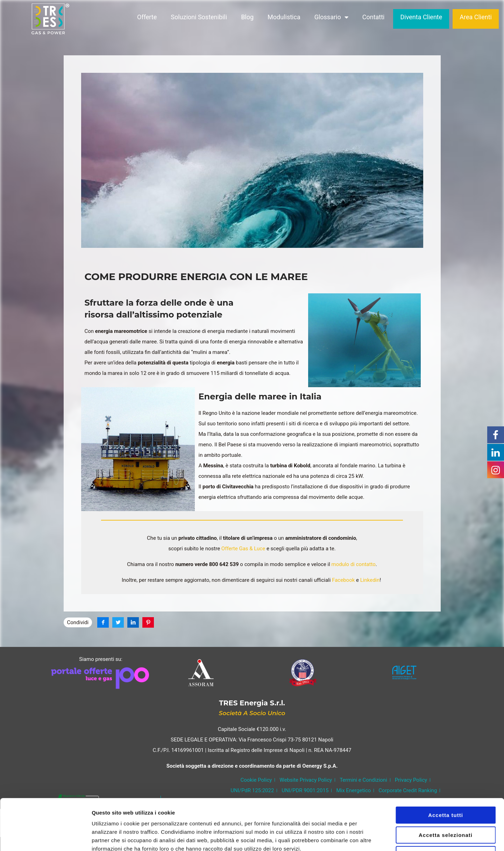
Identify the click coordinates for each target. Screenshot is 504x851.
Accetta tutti (446, 767)
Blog (247, 19)
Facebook (343, 580)
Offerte (147, 19)
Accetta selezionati (446, 787)
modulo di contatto (353, 564)
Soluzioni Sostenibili (199, 19)
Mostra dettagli (368, 837)
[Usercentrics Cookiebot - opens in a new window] (45, 837)
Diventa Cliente (421, 19)
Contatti (374, 19)
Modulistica (284, 19)
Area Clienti (476, 19)
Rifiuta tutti (446, 807)
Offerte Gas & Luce (243, 549)
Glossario (331, 19)
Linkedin (369, 580)
